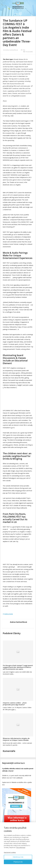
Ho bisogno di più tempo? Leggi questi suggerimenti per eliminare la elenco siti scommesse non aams (18, 667)
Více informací (21, 847)
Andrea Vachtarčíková (11, 50)
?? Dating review (8, 614)
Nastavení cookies (10, 852)
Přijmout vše (18, 862)
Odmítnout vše (18, 857)
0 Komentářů (28, 52)
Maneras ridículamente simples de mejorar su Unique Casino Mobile (16, 739)
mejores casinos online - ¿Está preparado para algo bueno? (15, 704)
